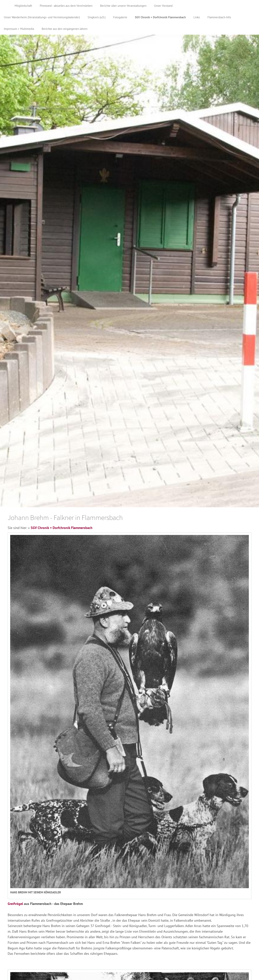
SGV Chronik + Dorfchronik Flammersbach (62, 528)
